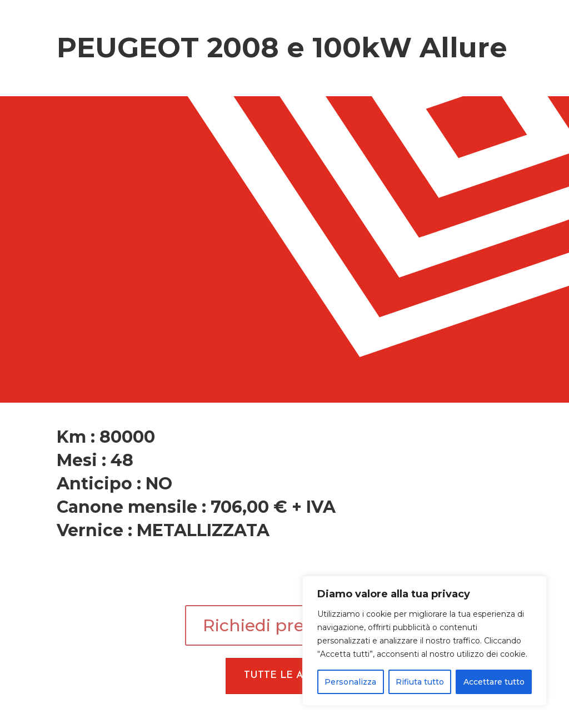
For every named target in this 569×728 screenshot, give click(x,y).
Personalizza (350, 682)
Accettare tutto (494, 682)
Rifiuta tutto (420, 682)
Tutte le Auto (284, 675)
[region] (425, 641)
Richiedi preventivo (284, 625)
